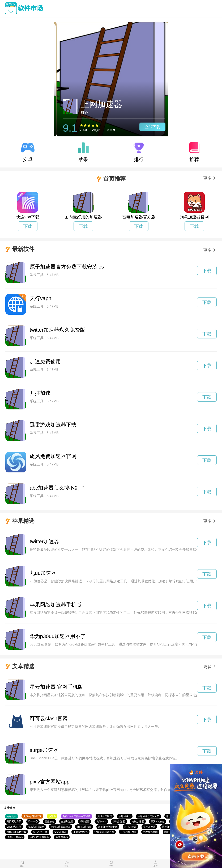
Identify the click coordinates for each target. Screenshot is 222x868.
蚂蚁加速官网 (150, 832)
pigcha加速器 (14, 827)
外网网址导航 (14, 821)
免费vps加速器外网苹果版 (76, 816)
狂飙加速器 (67, 821)
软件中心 (33, 821)
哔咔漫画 (85, 821)
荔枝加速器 (62, 837)
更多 (207, 178)
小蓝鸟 (52, 816)
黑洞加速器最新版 (61, 827)
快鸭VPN (101, 821)
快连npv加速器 (15, 837)
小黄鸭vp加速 (81, 832)
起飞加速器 (130, 827)
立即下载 (150, 127)
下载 (28, 226)
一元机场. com (129, 832)
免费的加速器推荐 (39, 837)
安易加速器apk (36, 827)
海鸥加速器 (138, 821)
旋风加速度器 (105, 816)
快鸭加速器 (119, 821)
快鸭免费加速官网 (104, 832)
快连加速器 (125, 816)
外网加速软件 (84, 827)
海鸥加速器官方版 (16, 832)
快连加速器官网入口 (148, 816)
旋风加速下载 (40, 832)
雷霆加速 (49, 821)
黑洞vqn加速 (158, 821)
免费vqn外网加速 (33, 816)
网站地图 (12, 816)
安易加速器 (60, 832)
